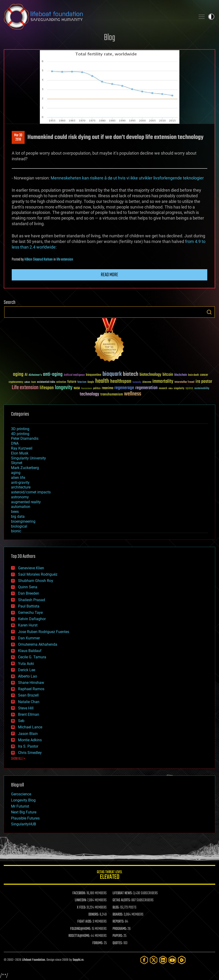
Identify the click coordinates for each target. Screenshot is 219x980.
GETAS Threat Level (109, 876)
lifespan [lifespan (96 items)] (47, 388)
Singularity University (28, 458)
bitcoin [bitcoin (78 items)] (168, 375)
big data (18, 516)
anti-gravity (20, 483)
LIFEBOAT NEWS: (123, 893)
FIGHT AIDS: (85, 922)
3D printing (20, 429)
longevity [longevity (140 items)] (64, 388)
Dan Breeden (29, 593)
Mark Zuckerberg (25, 468)
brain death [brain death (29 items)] (193, 375)
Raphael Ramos (31, 689)
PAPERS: (118, 936)
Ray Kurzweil (22, 448)
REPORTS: (118, 922)
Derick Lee (27, 670)
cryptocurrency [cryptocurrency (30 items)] (16, 382)
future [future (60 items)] (72, 382)
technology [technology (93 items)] (89, 394)
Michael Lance (30, 727)
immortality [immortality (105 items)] (163, 381)
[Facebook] (144, 960)
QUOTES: (118, 943)
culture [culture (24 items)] (27, 382)
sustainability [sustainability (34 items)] (202, 389)
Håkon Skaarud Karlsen (39, 260)
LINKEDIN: (81, 900)
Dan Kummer (29, 638)
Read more (109, 275)
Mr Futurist (20, 806)
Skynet (17, 463)
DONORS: (94, 915)
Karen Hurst (28, 625)
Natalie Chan (29, 702)
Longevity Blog (23, 800)
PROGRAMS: (120, 929)
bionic (16, 531)
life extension (65, 260)
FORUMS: (98, 943)
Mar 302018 (18, 138)
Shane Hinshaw (31, 683)
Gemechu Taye (30, 613)
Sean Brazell (28, 695)
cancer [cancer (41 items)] (204, 375)
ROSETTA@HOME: (79, 936)
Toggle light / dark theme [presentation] (211, 17)
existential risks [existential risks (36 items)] (46, 382)
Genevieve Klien (31, 568)
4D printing (20, 434)
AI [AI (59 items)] (26, 375)
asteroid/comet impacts (31, 492)
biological (19, 526)
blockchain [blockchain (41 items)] (181, 375)
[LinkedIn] (163, 960)
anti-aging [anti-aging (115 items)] (53, 374)
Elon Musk (20, 453)
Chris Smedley (30, 753)
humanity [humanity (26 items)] (137, 382)
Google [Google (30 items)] (91, 382)
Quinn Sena (28, 587)
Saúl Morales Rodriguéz (38, 574)
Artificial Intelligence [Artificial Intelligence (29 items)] (74, 375)
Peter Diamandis (25, 438)
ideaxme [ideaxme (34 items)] (147, 382)
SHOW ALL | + (18, 759)
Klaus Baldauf (30, 651)
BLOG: (116, 908)
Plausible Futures (25, 818)
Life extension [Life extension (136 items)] (25, 388)
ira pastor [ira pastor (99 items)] (204, 382)
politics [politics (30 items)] (97, 389)
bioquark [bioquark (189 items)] (112, 374)
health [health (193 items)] (102, 381)
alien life (18, 478)
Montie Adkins (30, 740)
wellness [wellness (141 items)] (133, 394)
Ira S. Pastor (28, 746)
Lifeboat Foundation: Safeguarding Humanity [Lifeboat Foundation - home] (98, 17)
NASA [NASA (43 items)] (77, 388)
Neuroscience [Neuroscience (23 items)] (87, 389)
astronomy (20, 497)
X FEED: (81, 908)
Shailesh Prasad (32, 600)
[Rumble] (182, 960)
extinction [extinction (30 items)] (61, 382)
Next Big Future (24, 812)
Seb (21, 721)
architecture (21, 487)
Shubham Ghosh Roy (36, 581)
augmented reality (26, 502)
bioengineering (23, 521)
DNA (15, 443)
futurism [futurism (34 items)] (82, 382)
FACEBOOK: (79, 893)
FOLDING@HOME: (81, 929)
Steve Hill (26, 708)
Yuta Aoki (26, 664)
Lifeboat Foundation (34, 960)
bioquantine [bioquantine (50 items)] (94, 375)
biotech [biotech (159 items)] (131, 374)
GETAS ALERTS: (122, 900)
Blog (109, 38)
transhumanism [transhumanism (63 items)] (112, 394)
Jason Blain (28, 734)
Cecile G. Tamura (32, 657)
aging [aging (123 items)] (18, 374)
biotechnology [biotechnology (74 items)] (150, 375)
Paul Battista (29, 606)
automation (21, 507)
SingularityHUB (24, 824)
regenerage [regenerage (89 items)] (124, 388)
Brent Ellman (29, 714)
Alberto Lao (28, 676)
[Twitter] (154, 960)
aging (16, 473)
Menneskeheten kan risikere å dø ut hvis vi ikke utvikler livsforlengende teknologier (127, 178)
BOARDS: (118, 915)
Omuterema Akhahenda (38, 644)
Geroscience (21, 794)
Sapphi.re (78, 960)
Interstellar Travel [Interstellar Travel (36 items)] (184, 382)
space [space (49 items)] (189, 388)
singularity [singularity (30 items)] (179, 389)
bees (15, 512)
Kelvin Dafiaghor (32, 619)
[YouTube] (172, 960)
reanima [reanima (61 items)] (108, 388)
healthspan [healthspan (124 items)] (121, 382)
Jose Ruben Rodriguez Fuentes (44, 632)
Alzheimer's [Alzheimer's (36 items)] (35, 375)
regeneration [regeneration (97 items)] (146, 388)
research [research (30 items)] (163, 389)
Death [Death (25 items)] (34, 382)
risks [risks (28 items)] (170, 388)
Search (209, 312)
